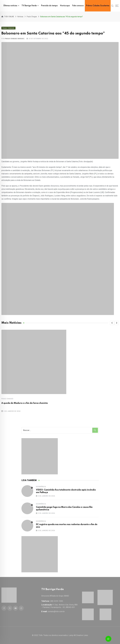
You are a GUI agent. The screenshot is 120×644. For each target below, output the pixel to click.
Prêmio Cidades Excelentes (98, 6)
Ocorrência (41, 487)
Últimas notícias (10, 6)
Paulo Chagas (7, 399)
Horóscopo (65, 6)
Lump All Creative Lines (78, 635)
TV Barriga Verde (29, 6)
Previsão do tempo (49, 6)
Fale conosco (78, 6)
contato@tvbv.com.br (56, 611)
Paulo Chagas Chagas (14, 39)
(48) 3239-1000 (56, 601)
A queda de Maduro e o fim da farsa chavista (25, 403)
